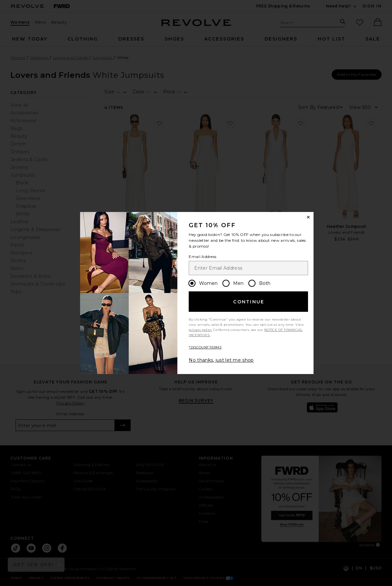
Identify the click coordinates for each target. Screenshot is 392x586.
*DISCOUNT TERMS (205, 347)
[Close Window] (308, 217)
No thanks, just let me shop (221, 360)
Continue (249, 302)
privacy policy (200, 330)
